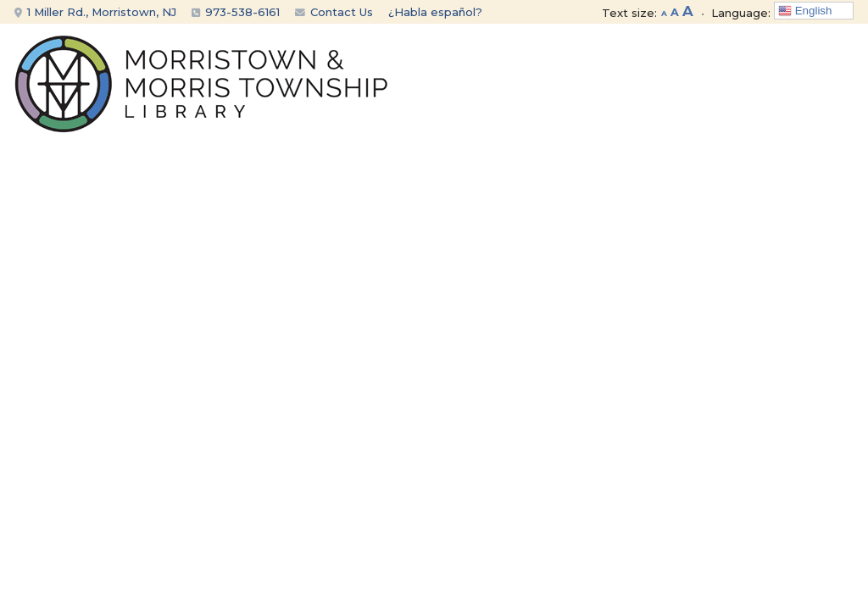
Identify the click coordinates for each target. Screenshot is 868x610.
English (805, 11)
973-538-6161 (242, 12)
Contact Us (334, 12)
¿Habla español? (435, 12)
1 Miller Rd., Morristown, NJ (95, 12)
